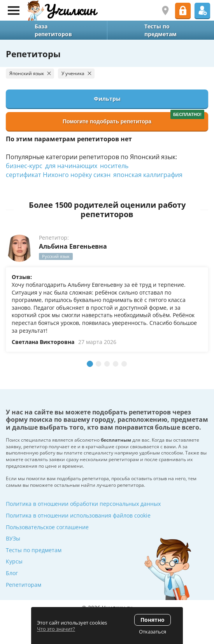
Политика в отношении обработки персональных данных (83, 504)
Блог (12, 573)
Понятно (153, 620)
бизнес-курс (24, 166)
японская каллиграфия (148, 175)
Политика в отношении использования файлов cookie (78, 515)
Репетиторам (24, 585)
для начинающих (71, 166)
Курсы (14, 561)
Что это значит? (56, 629)
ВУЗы (13, 538)
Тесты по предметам (34, 550)
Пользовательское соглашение (47, 527)
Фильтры (107, 99)
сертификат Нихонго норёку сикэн (58, 175)
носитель (114, 166)
